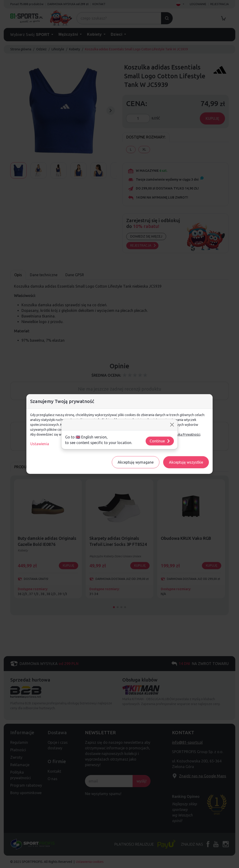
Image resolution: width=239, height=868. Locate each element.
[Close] (172, 425)
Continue (160, 441)
